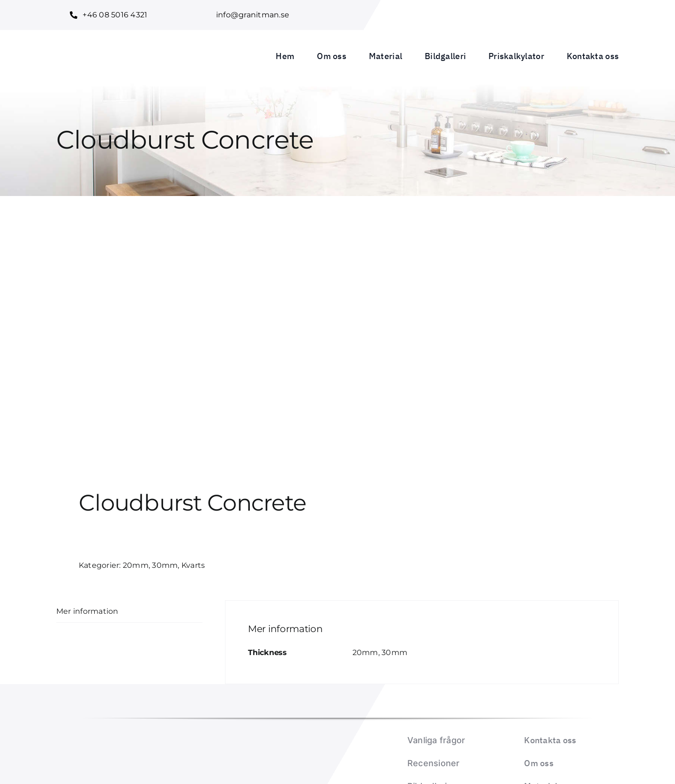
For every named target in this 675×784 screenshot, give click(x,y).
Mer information (87, 611)
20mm (136, 565)
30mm (165, 565)
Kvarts (193, 565)
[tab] (129, 612)
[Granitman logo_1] (118, 41)
